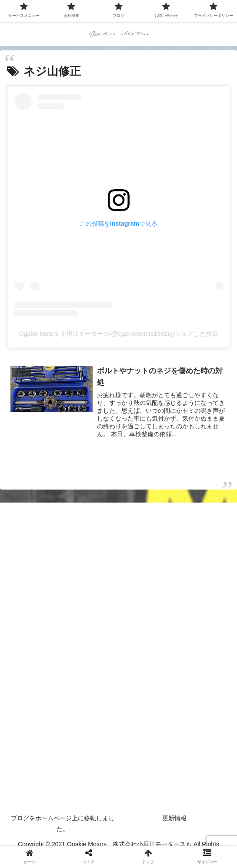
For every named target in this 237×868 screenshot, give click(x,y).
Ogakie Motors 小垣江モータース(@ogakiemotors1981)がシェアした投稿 (119, 334)
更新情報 (174, 818)
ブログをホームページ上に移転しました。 (63, 824)
